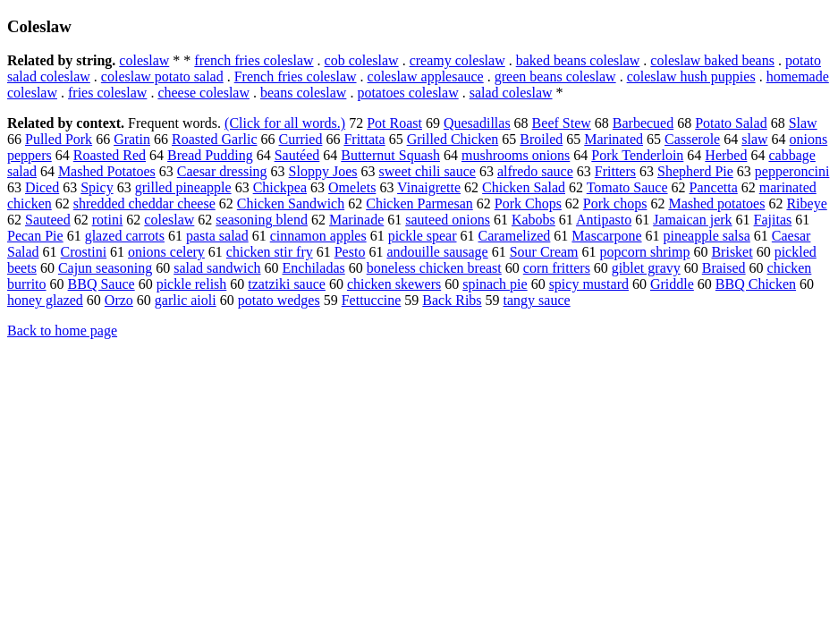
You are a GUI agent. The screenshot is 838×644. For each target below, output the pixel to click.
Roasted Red (110, 155)
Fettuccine (372, 300)
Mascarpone (606, 236)
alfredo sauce (535, 171)
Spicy (97, 187)
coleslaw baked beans (712, 60)
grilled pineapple (183, 187)
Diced (42, 187)
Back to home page (62, 330)
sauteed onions (448, 220)
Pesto (350, 252)
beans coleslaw (303, 93)
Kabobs (533, 220)
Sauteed (48, 220)
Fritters (615, 171)
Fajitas (773, 220)
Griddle (672, 284)
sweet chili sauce (427, 171)
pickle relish (192, 284)
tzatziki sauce (287, 284)
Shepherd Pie (695, 171)
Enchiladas (314, 268)
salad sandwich (217, 268)
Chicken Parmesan (419, 203)
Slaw (803, 123)
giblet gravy (646, 268)
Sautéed (297, 155)
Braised (724, 268)
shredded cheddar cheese (144, 203)
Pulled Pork (59, 139)
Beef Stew (562, 123)
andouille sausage (437, 252)
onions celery (166, 252)
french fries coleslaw (254, 60)
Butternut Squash (390, 155)
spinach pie (495, 284)
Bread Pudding (210, 155)
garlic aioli (186, 300)
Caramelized (515, 236)
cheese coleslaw (203, 93)
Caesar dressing (222, 171)
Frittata (364, 139)
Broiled (541, 139)
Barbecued (643, 123)
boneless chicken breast (434, 268)
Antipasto (604, 220)
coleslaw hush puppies (691, 76)
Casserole (692, 139)
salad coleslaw (511, 93)
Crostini (84, 252)
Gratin (132, 139)
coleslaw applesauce (426, 76)
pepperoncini (792, 171)
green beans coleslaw (555, 76)
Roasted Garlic (215, 139)
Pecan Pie (35, 236)
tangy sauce (537, 300)
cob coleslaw (362, 60)
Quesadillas (477, 123)
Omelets (352, 187)
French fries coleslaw (296, 76)
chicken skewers (394, 284)
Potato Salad (731, 123)
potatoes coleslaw (407, 93)
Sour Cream (544, 252)
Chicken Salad (524, 187)
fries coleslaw (107, 93)
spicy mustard (589, 284)
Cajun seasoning (105, 268)
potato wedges (279, 300)
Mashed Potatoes (107, 171)
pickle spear (423, 236)
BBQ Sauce (102, 284)
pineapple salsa (707, 236)
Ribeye (806, 203)
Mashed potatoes (716, 203)
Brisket (732, 252)
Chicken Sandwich (291, 203)
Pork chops (615, 203)
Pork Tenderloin (637, 155)
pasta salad (217, 236)
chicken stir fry (270, 252)
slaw (754, 139)
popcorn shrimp (645, 252)
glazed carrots (125, 236)
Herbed (726, 155)
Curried (301, 139)
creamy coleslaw (457, 60)
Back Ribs (452, 300)
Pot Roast (394, 123)
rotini (108, 220)
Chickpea (280, 187)
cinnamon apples (318, 236)
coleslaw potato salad (162, 76)
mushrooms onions (516, 155)
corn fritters (557, 268)
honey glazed (45, 300)
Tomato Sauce (627, 187)
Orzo (119, 300)
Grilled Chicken (453, 139)
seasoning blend (262, 220)
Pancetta (714, 187)
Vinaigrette (429, 187)
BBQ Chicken (756, 284)
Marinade (356, 220)
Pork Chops (528, 203)
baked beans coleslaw (578, 60)
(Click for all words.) (285, 123)
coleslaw (144, 60)
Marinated (614, 139)
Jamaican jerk (692, 220)
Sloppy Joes (323, 171)
